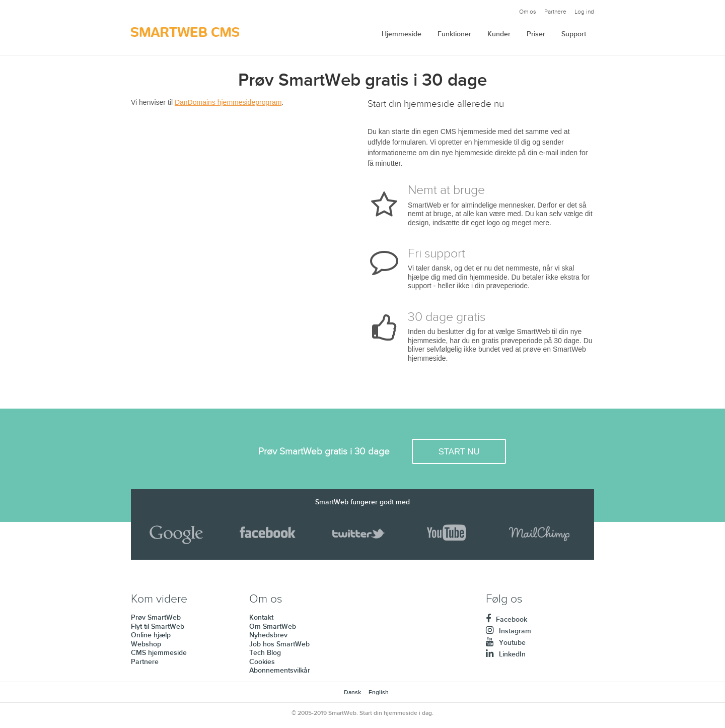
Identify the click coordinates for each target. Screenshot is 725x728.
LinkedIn (506, 654)
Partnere (555, 12)
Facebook (506, 619)
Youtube (506, 643)
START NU (459, 452)
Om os (528, 12)
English (379, 692)
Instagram (509, 631)
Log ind (584, 12)
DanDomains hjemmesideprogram (228, 102)
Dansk (352, 692)
